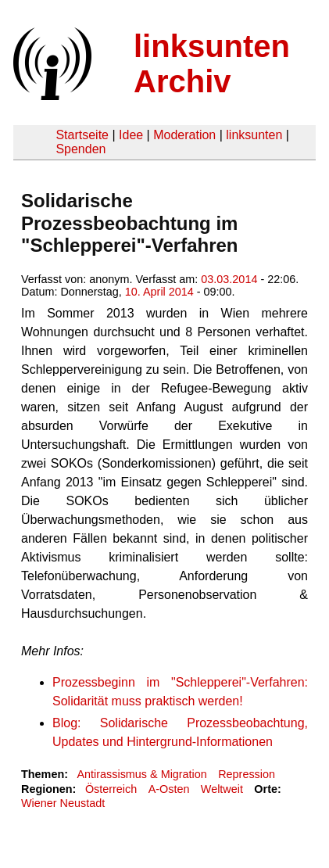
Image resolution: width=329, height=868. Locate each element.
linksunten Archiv (212, 64)
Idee (131, 135)
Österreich (111, 789)
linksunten (254, 135)
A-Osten (169, 789)
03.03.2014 (229, 279)
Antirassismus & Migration (141, 774)
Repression (247, 774)
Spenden (80, 149)
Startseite (82, 135)
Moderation (184, 135)
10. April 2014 (159, 292)
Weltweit (222, 789)
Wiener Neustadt (63, 803)
